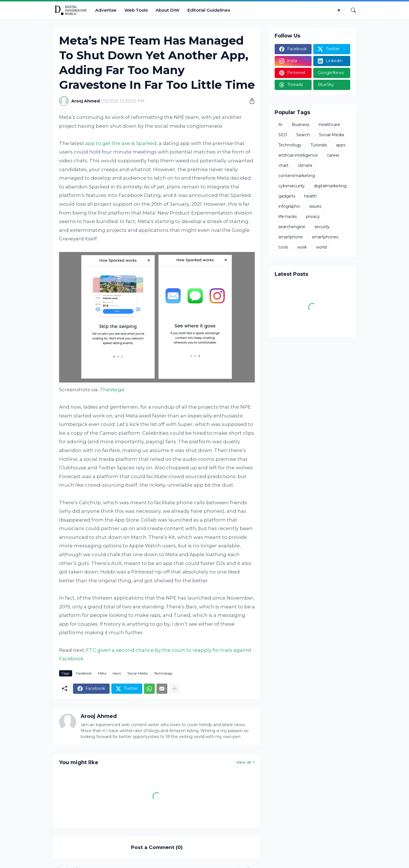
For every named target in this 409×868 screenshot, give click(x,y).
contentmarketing (297, 176)
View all (244, 762)
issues (315, 206)
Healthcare (329, 125)
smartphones (325, 237)
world (321, 247)
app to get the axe (108, 143)
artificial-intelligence (298, 155)
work (302, 247)
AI (280, 125)
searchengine (292, 227)
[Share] (250, 101)
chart (283, 165)
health (310, 196)
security (322, 227)
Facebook (84, 673)
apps (341, 145)
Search (303, 135)
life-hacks (288, 217)
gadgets (287, 196)
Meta (102, 673)
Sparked (146, 143)
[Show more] (174, 689)
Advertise (106, 10)
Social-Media (137, 673)
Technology (163, 673)
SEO (283, 135)
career (333, 155)
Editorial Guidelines (209, 10)
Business (301, 125)
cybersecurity (292, 186)
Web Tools (136, 10)
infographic (289, 206)
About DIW (168, 10)
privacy (313, 217)
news (117, 673)
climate (305, 165)
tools (283, 247)
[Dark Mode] (341, 10)
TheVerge (112, 390)
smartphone (291, 237)
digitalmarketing (330, 186)
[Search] (351, 10)
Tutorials (319, 145)
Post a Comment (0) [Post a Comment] (157, 847)
